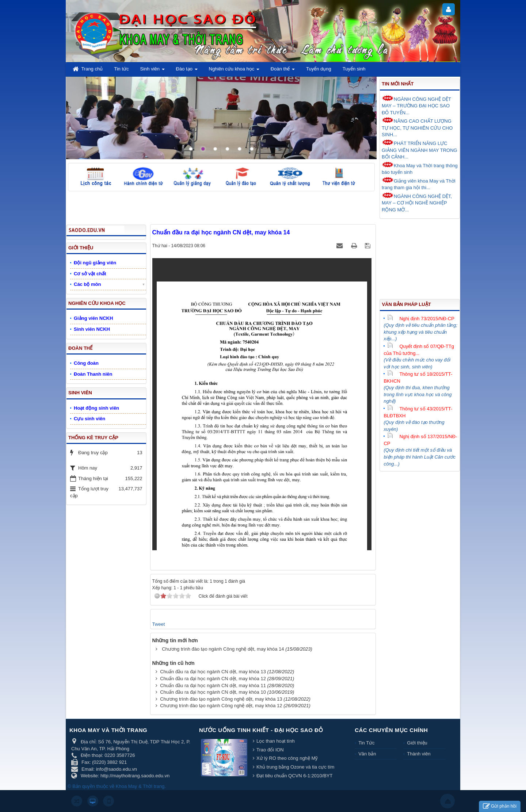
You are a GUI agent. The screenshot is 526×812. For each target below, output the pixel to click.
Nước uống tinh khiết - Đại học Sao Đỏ (261, 730)
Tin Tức (366, 743)
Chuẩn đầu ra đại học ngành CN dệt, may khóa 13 (213, 672)
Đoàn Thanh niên (93, 374)
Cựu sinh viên (89, 419)
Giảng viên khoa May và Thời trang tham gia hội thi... (419, 184)
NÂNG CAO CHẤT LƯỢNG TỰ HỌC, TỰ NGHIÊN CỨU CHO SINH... (417, 127)
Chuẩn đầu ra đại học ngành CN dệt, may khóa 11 (213, 685)
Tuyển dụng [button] (319, 69)
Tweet (159, 624)
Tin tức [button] (121, 69)
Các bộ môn (87, 284)
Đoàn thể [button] (283, 71)
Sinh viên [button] (153, 71)
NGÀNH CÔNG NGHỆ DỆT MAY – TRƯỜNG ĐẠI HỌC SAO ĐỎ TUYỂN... (416, 105)
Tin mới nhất (398, 84)
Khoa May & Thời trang (140, 786)
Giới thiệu (417, 743)
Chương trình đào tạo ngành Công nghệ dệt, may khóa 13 (221, 699)
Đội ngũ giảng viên (95, 263)
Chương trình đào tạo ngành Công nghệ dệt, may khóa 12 (221, 706)
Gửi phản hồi (500, 806)
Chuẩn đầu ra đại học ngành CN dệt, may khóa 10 (213, 692)
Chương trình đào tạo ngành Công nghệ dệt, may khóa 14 (223, 649)
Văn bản (367, 754)
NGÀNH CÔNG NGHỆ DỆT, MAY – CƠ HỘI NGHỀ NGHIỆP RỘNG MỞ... (417, 202)
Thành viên (419, 754)
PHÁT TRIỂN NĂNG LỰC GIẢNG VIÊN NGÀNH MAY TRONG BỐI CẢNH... (420, 150)
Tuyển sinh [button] (354, 69)
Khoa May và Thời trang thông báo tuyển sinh (420, 168)
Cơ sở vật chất (90, 274)
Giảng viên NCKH (93, 318)
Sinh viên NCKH (92, 329)
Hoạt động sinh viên (96, 408)
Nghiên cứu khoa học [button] (234, 71)
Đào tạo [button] (187, 71)
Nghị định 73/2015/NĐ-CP (421, 319)
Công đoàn (86, 363)
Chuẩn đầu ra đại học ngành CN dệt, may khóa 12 (213, 679)
